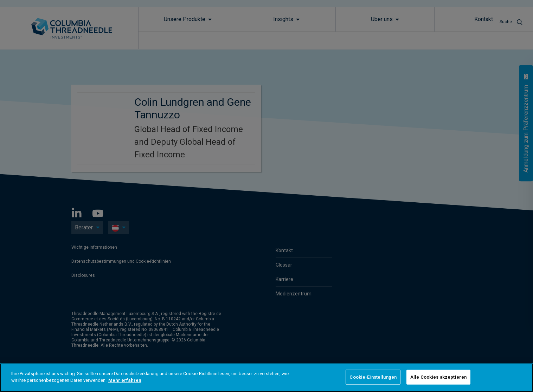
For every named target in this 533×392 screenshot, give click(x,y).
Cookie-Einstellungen (373, 377)
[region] (266, 378)
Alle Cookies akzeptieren (438, 377)
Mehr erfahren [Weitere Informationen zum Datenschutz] (125, 380)
